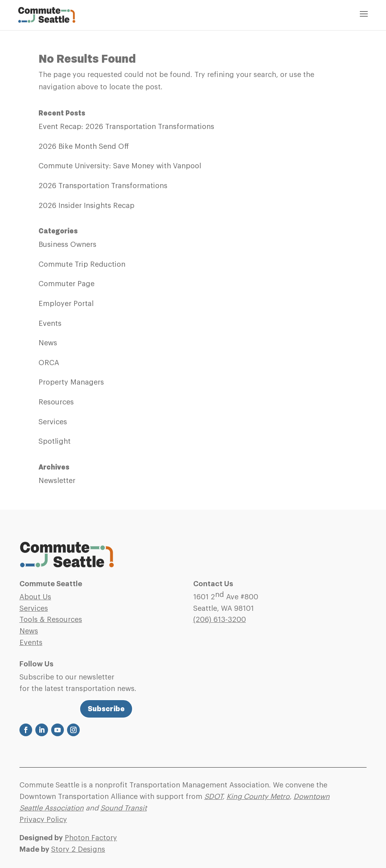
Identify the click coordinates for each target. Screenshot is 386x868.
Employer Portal (66, 304)
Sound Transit (124, 808)
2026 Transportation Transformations (103, 186)
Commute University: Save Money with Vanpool (120, 166)
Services (53, 422)
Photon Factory (91, 838)
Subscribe (106, 709)
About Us (35, 597)
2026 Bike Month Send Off (84, 146)
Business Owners (67, 244)
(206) (220, 620)
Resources (56, 402)
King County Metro (258, 797)
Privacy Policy (43, 820)
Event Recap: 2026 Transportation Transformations (126, 127)
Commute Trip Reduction (82, 264)
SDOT (213, 797)
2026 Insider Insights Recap (86, 206)
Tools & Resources (51, 620)
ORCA (49, 363)
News (48, 343)
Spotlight (55, 441)
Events (50, 323)
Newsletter (57, 481)
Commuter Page (66, 284)
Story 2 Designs (78, 849)
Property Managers (71, 382)
